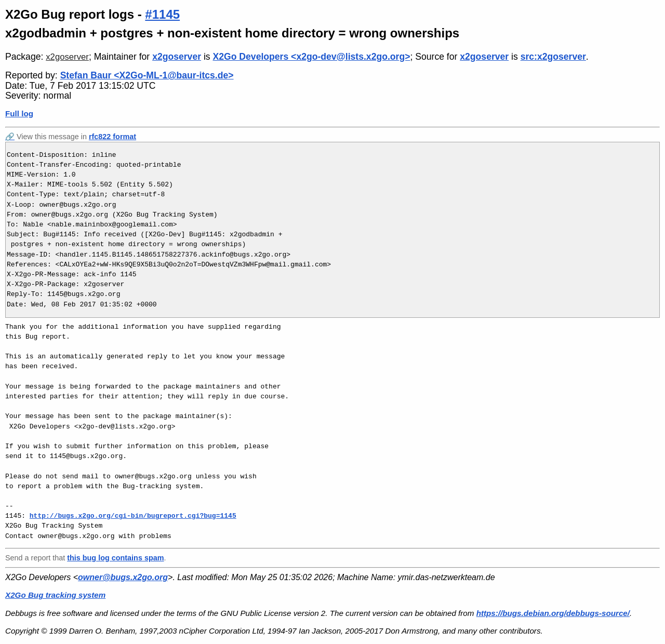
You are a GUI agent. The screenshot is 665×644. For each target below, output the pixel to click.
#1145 (162, 14)
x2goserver (67, 57)
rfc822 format (112, 137)
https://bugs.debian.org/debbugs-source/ (553, 613)
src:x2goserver (553, 57)
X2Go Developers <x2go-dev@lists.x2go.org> (312, 57)
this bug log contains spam (115, 558)
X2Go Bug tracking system (55, 595)
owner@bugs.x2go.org (123, 577)
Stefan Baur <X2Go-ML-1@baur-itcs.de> (147, 75)
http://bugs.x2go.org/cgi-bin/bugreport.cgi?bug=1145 (133, 516)
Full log (19, 113)
